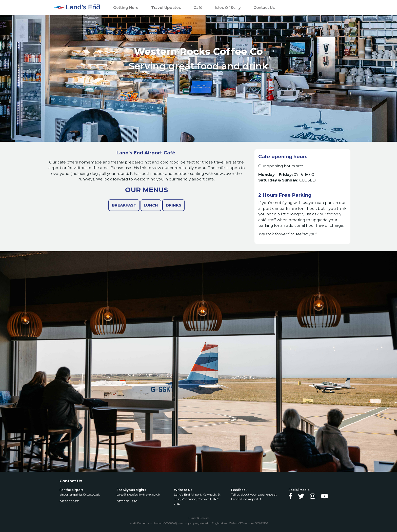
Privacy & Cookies (198, 518)
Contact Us (264, 7)
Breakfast (124, 205)
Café (198, 7)
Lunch (151, 205)
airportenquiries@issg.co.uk (80, 494)
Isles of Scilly (228, 7)
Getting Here (126, 7)
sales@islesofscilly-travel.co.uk (139, 494)
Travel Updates (166, 7)
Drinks (174, 205)
